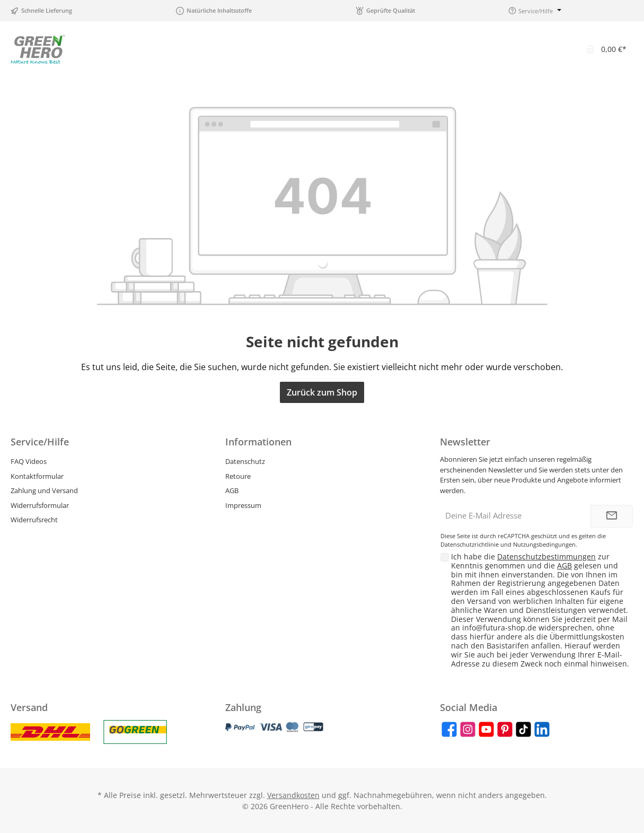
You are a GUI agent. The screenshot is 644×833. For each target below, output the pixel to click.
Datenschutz (245, 461)
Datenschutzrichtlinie (470, 544)
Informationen (258, 442)
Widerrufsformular (40, 505)
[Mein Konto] (563, 49)
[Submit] (612, 516)
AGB (232, 490)
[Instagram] (468, 729)
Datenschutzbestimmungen (546, 556)
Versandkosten (293, 795)
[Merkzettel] (535, 49)
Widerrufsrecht (34, 520)
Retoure (238, 476)
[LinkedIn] (542, 729)
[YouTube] (486, 729)
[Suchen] (508, 49)
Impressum (243, 505)
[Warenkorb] (606, 49)
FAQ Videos (29, 461)
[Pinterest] (505, 729)
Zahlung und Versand (44, 490)
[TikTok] (523, 729)
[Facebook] (449, 729)
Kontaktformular (37, 476)
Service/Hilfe (40, 442)
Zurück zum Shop (322, 392)
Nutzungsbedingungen (544, 544)
